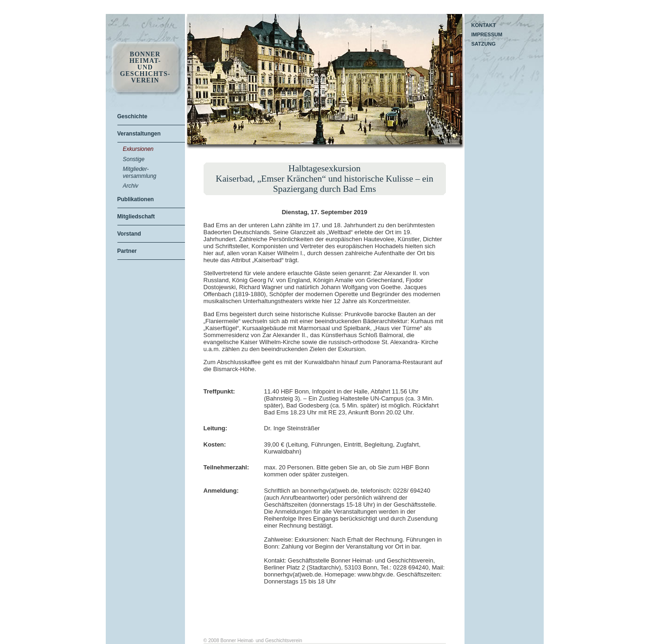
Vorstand (129, 234)
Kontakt (484, 25)
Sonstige (134, 159)
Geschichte (133, 116)
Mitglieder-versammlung (140, 172)
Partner (127, 251)
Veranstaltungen (139, 134)
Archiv (131, 186)
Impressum (487, 34)
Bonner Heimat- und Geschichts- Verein (145, 68)
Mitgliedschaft (136, 217)
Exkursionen (138, 149)
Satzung (484, 44)
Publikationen (136, 199)
